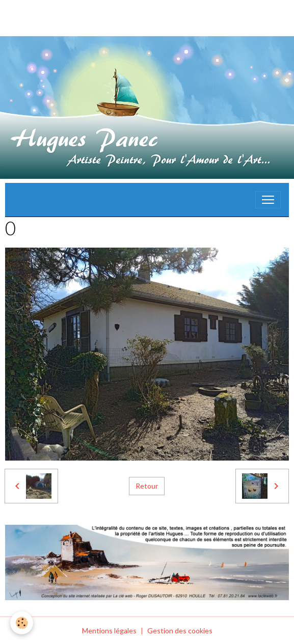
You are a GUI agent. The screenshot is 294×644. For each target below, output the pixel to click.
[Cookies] (22, 623)
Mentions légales (109, 630)
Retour (147, 486)
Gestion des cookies (180, 630)
